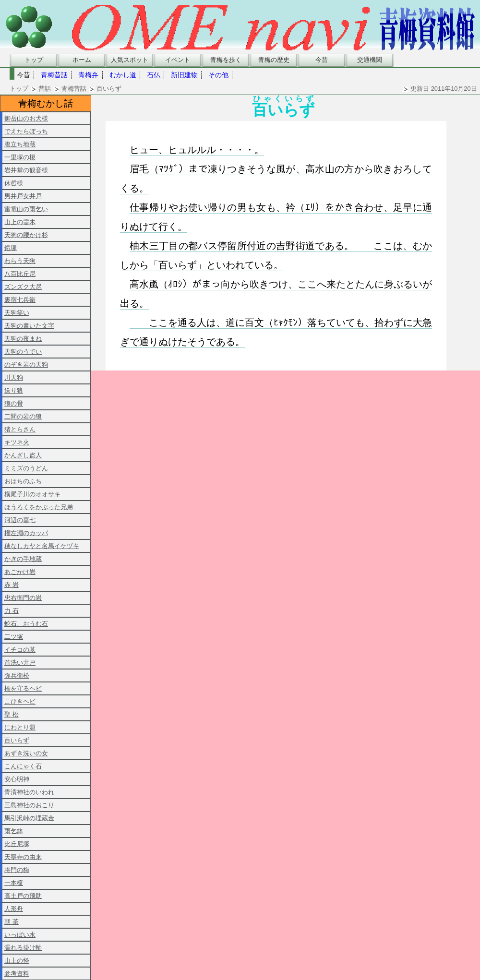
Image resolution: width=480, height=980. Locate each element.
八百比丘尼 (20, 274)
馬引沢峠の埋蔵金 (29, 818)
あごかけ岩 (20, 572)
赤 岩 (12, 585)
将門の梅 (17, 870)
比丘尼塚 (17, 844)
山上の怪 (17, 961)
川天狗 (14, 377)
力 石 (12, 611)
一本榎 (14, 883)
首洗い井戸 (20, 663)
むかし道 (123, 75)
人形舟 (14, 909)
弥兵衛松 (17, 675)
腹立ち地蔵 (20, 144)
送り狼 (14, 390)
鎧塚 (11, 248)
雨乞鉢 (14, 831)
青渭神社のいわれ (29, 792)
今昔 (322, 60)
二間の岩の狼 (23, 416)
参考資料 (17, 974)
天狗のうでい (23, 352)
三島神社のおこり (29, 805)
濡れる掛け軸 (23, 948)
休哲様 (14, 183)
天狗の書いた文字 (29, 326)
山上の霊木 (20, 222)
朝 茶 (12, 922)
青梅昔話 (54, 75)
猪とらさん (20, 429)
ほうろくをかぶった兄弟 (39, 507)
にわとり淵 (20, 727)
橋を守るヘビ (23, 688)
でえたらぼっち (26, 131)
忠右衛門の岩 (23, 598)
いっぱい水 (20, 935)
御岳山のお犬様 (26, 118)
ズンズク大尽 (23, 287)
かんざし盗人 (23, 455)
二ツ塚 (14, 637)
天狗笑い (17, 313)
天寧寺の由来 (23, 857)
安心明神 (17, 779)
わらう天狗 (20, 261)
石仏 (154, 75)
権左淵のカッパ (26, 533)
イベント (178, 60)
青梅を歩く (226, 60)
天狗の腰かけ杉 (26, 235)
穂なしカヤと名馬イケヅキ (42, 546)
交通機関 (370, 60)
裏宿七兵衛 (20, 300)
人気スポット (130, 60)
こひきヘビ (20, 701)
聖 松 (12, 714)
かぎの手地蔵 (23, 559)
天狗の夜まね (23, 339)
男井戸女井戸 (23, 196)
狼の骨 (14, 403)
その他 (218, 75)
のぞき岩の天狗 (26, 365)
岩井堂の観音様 (26, 170)
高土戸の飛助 (23, 896)
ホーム (82, 60)
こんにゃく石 (23, 766)
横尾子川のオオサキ (32, 494)
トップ (34, 60)
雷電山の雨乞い (26, 209)
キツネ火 (17, 442)
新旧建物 (184, 75)
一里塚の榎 (20, 157)
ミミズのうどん (26, 468)
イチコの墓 (20, 650)
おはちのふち (23, 481)
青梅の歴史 (274, 60)
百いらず (17, 740)
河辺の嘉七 (20, 520)
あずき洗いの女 (26, 753)
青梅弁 (88, 75)
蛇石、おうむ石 (26, 624)
